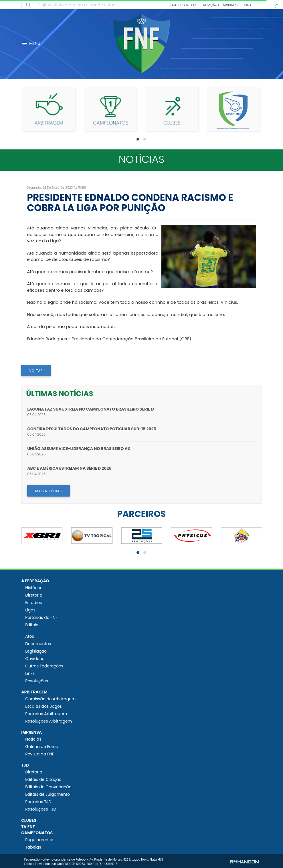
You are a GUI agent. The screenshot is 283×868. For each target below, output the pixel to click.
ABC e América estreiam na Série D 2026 (69, 468)
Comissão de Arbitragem (50, 699)
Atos (30, 636)
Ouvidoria (35, 659)
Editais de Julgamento (48, 794)
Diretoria (34, 595)
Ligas (30, 610)
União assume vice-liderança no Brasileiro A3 (79, 449)
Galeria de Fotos (41, 747)
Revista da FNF (40, 754)
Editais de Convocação (48, 787)
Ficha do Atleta (184, 5)
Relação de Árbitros (220, 5)
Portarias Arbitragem (46, 714)
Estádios (33, 603)
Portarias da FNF (41, 617)
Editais (32, 625)
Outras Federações (44, 666)
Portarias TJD (38, 802)
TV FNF (28, 827)
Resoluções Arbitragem (49, 721)
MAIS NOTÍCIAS (49, 491)
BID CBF (250, 5)
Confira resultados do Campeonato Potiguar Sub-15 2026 (92, 429)
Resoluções (36, 681)
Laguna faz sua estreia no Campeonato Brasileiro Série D (91, 409)
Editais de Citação (43, 779)
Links (30, 673)
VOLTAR (36, 371)
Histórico (34, 588)
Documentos (38, 644)
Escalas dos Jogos (43, 706)
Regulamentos (40, 840)
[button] (138, 139)
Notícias (33, 739)
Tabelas (33, 847)
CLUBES (29, 820)
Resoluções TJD (41, 809)
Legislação (36, 651)
